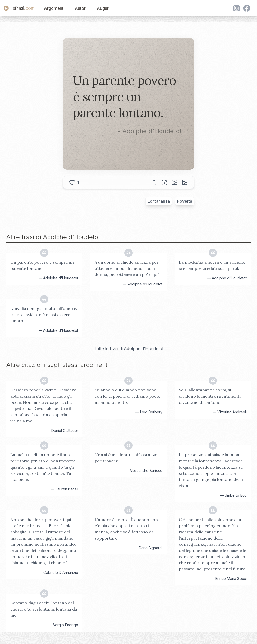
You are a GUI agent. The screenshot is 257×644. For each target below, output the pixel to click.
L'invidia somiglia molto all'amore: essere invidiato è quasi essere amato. (44, 315)
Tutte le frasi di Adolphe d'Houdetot (129, 348)
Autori (81, 8)
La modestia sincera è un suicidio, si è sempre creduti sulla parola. (212, 265)
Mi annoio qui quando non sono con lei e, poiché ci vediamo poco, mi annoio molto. (127, 396)
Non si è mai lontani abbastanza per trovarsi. (126, 458)
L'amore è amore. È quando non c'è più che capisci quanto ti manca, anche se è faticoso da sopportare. (126, 529)
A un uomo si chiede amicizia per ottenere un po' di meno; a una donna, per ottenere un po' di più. (128, 268)
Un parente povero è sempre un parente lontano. (42, 265)
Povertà (185, 201)
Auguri (103, 8)
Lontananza (159, 201)
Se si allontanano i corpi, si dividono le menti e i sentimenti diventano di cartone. (210, 396)
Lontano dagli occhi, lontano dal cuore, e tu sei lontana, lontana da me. (44, 609)
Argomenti (54, 8)
